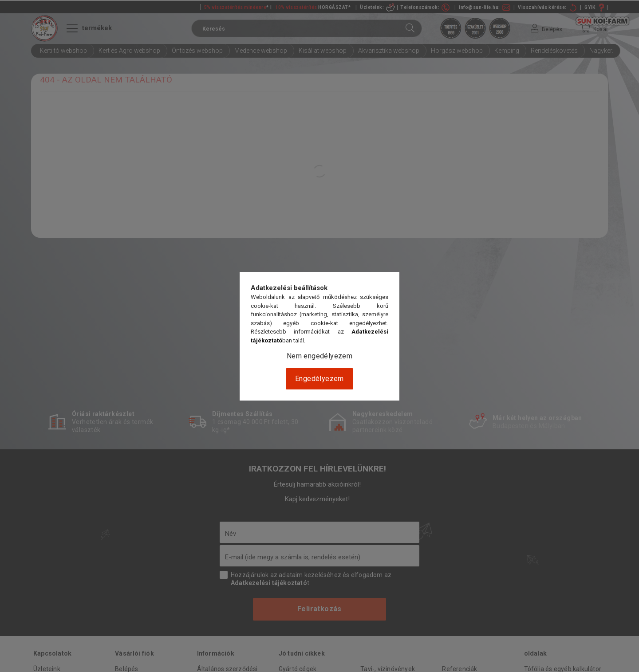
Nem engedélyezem (319, 356)
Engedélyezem (319, 379)
